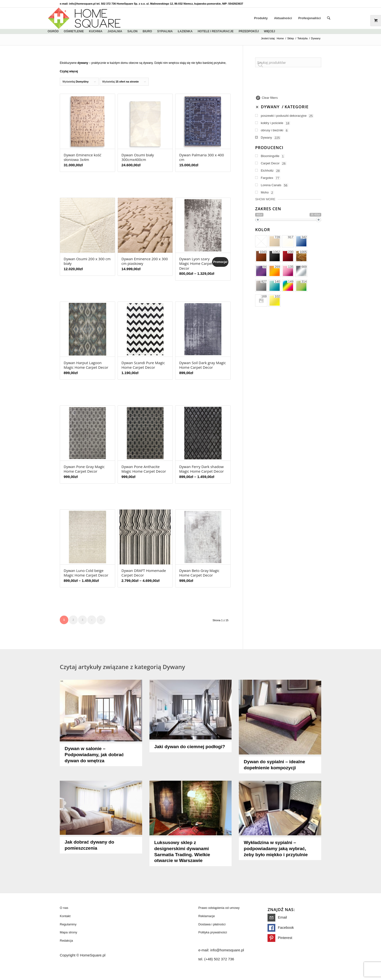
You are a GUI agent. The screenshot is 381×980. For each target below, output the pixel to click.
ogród (53, 31)
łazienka (185, 31)
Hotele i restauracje (216, 31)
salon (132, 31)
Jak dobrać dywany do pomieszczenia (89, 845)
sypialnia (165, 31)
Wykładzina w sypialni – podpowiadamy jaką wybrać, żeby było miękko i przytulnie (276, 849)
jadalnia (115, 31)
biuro (147, 31)
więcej (269, 31)
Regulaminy (68, 924)
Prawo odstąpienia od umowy (219, 908)
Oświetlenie (74, 31)
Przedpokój (249, 31)
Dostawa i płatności (212, 924)
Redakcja (66, 941)
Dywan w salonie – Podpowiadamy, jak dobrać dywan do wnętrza (94, 755)
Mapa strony (69, 932)
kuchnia (96, 31)
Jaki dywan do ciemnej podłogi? (190, 747)
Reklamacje (207, 916)
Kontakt (65, 916)
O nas (64, 908)
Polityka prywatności (213, 932)
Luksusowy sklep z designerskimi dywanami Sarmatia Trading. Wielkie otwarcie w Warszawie (182, 851)
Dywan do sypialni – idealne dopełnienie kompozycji (274, 765)
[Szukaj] (329, 18)
